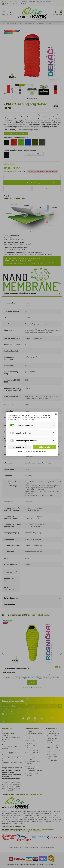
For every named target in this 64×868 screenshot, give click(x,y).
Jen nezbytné (19, 447)
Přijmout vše (45, 447)
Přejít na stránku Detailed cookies (32, 451)
